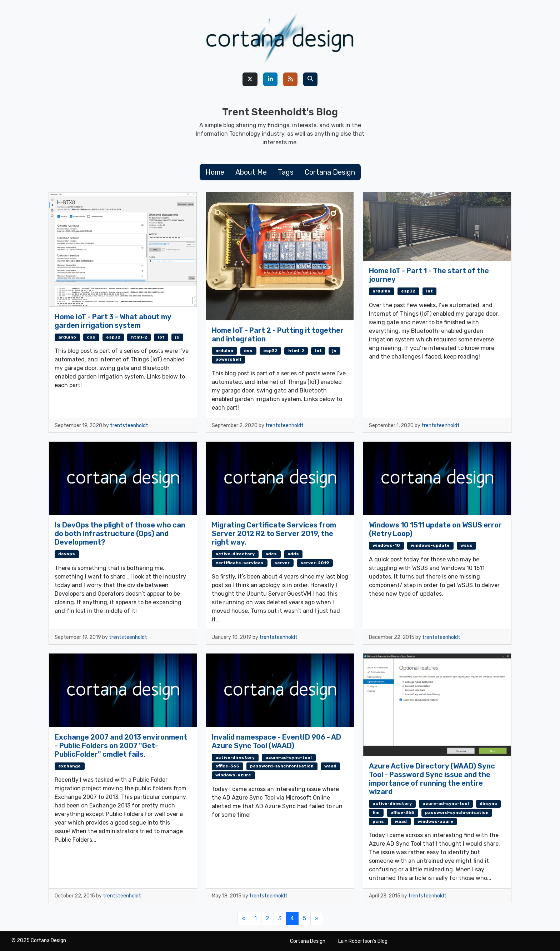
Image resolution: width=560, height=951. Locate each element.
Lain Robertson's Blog (363, 941)
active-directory (235, 554)
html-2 (139, 337)
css (91, 337)
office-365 (227, 766)
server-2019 (315, 563)
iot (161, 337)
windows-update (430, 545)
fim (376, 812)
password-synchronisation (282, 766)
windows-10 (386, 545)
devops (67, 554)
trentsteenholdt (129, 426)
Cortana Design (330, 172)
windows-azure (233, 775)
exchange (69, 766)
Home (215, 172)
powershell (228, 359)
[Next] (317, 919)
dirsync (488, 804)
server (282, 563)
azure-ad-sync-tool (289, 757)
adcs (271, 554)
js (177, 337)
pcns (378, 821)
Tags (286, 172)
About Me (251, 172)
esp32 (113, 337)
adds (293, 554)
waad (330, 766)
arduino (67, 337)
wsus (466, 545)
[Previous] (244, 919)
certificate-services (239, 563)
